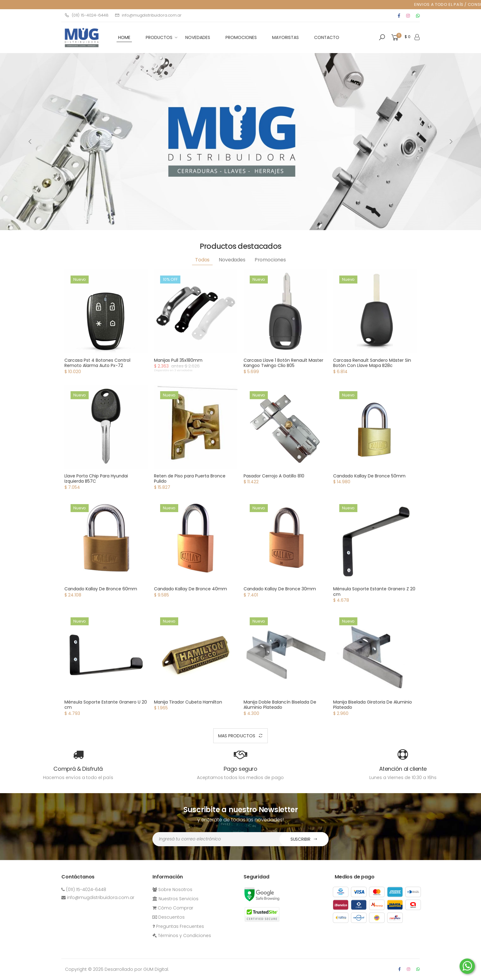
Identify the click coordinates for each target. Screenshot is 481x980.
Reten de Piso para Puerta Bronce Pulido (190, 479)
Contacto (327, 37)
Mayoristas (285, 37)
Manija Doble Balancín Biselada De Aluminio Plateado (280, 705)
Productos (159, 37)
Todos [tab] (202, 260)
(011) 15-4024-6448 (87, 15)
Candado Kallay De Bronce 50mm (369, 476)
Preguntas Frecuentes (178, 926)
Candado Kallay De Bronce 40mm (190, 589)
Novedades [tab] (232, 260)
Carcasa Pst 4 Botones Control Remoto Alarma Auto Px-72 (97, 363)
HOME (124, 37)
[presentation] (30, 141)
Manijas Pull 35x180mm (178, 360)
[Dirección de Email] (216, 839)
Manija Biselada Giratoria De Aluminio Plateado (373, 705)
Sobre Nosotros (172, 889)
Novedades (198, 37)
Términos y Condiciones (182, 936)
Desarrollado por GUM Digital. (137, 969)
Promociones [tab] (270, 260)
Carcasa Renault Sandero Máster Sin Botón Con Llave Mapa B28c (372, 363)
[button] (382, 37)
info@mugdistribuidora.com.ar (148, 15)
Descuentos (169, 917)
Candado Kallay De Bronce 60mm (101, 589)
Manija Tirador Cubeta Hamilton (188, 702)
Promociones (241, 37)
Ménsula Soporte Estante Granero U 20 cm (106, 705)
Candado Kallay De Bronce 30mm (280, 589)
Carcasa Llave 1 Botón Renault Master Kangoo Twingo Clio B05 (283, 363)
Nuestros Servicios (175, 899)
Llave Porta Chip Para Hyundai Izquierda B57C (96, 479)
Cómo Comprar (173, 908)
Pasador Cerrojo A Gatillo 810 (274, 476)
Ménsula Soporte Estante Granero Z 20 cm (374, 592)
